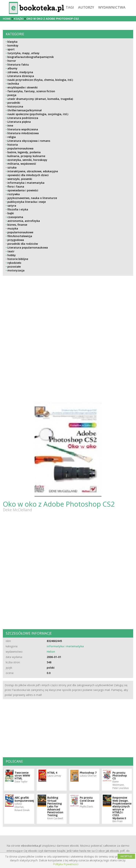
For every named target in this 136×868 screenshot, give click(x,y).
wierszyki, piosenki (20, 179)
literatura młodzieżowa (23, 133)
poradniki (14, 103)
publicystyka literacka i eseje (27, 202)
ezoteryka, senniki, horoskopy (27, 160)
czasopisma (15, 217)
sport (11, 49)
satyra (12, 206)
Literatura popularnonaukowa (28, 247)
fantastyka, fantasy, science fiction (31, 91)
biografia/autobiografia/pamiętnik (31, 57)
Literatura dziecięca (21, 76)
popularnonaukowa (20, 148)
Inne (10, 126)
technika (13, 84)
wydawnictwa (112, 7)
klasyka (12, 42)
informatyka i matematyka (26, 183)
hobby (12, 255)
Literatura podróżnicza (23, 118)
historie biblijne (18, 259)
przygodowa (16, 240)
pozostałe (14, 267)
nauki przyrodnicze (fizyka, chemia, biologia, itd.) (40, 80)
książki (19, 19)
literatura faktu (18, 65)
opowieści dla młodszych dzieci (28, 175)
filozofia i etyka (18, 209)
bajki (11, 213)
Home (7, 19)
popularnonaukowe (20, 232)
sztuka (12, 167)
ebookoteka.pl (31, 846)
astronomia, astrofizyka (24, 221)
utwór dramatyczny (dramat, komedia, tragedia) (40, 99)
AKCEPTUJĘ (126, 856)
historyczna (15, 106)
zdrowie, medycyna (20, 72)
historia (13, 145)
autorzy (86, 7)
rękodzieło (14, 263)
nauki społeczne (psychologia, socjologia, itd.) (38, 114)
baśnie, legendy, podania (24, 152)
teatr (11, 251)
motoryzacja (16, 270)
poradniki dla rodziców (23, 244)
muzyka (13, 228)
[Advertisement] (35, 312)
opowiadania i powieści (23, 190)
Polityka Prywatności (66, 864)
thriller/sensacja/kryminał (25, 110)
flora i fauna (16, 187)
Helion (51, 652)
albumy (12, 68)
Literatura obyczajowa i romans (29, 141)
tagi (70, 7)
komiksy (13, 45)
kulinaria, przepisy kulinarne (26, 156)
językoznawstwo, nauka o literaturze (32, 198)
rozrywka (14, 194)
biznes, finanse (17, 225)
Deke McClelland (17, 510)
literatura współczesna (23, 129)
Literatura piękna (19, 122)
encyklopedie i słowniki (23, 87)
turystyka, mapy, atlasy (23, 53)
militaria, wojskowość (22, 164)
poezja (12, 95)
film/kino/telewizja (20, 236)
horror (12, 61)
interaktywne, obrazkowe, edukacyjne (33, 171)
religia (12, 137)
